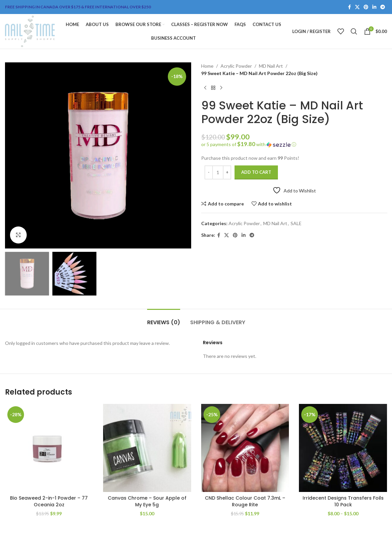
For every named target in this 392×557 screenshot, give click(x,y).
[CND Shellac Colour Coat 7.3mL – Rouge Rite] (245, 448)
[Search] (354, 31)
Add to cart (256, 172)
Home (207, 66)
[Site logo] (30, 31)
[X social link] (357, 7)
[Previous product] (205, 88)
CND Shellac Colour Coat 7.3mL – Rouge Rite (245, 501)
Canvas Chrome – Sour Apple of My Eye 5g (147, 501)
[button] (294, 144)
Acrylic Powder (236, 66)
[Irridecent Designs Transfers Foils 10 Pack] (343, 448)
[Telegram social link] (383, 7)
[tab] (164, 319)
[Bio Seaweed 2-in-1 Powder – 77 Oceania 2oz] (49, 448)
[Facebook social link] (349, 7)
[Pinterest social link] (366, 7)
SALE (296, 223)
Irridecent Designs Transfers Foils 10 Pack (343, 501)
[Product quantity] (218, 172)
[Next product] (221, 88)
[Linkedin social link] (374, 7)
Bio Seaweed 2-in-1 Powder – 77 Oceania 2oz (49, 501)
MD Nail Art (271, 66)
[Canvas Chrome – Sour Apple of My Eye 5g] (147, 448)
